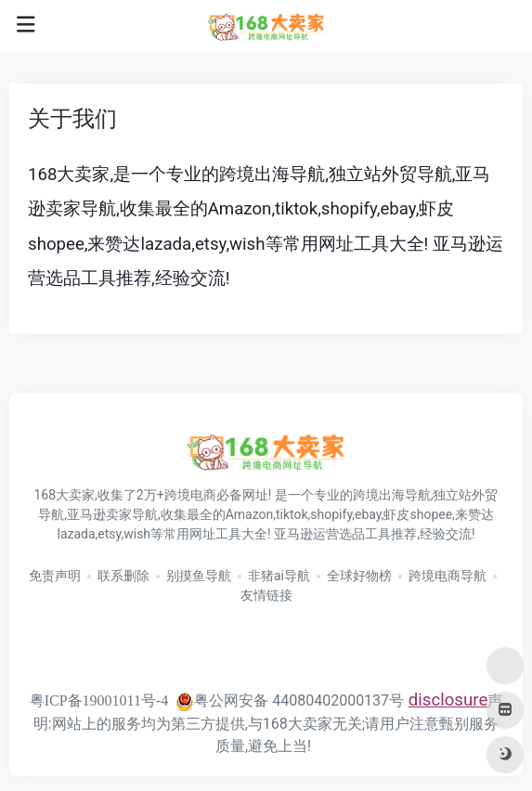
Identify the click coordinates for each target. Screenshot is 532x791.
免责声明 (55, 576)
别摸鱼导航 (199, 576)
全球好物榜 (359, 576)
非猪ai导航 (279, 576)
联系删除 (123, 576)
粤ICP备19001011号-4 (99, 700)
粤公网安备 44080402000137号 (290, 700)
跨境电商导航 (448, 576)
